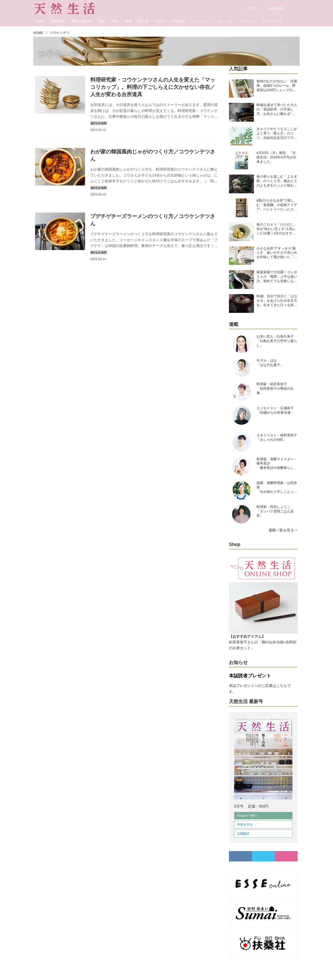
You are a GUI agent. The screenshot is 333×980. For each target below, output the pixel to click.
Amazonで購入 (247, 816)
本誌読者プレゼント (250, 676)
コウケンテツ (63, 54)
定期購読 (243, 834)
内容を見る (245, 824)
